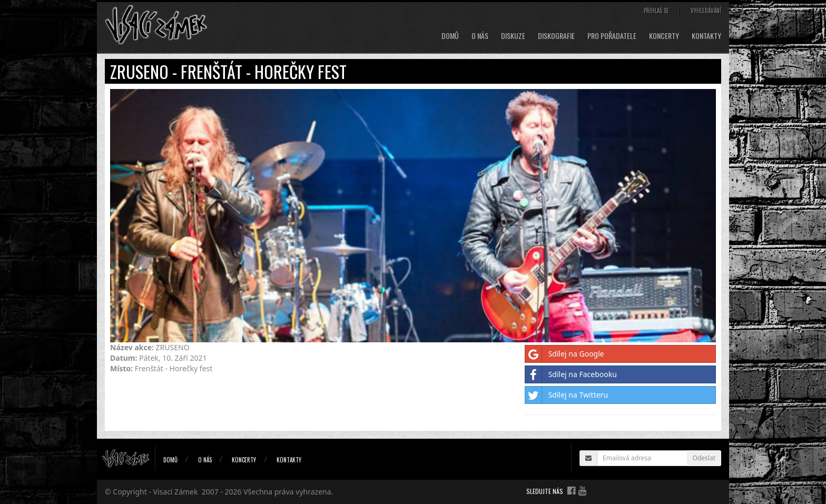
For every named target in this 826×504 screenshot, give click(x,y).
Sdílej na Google (565, 354)
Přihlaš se (656, 11)
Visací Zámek (176, 492)
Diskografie (556, 36)
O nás (480, 36)
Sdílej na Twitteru (567, 395)
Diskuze (513, 36)
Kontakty (706, 36)
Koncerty (664, 36)
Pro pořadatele (612, 36)
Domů (450, 36)
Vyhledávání (706, 11)
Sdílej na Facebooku (571, 374)
